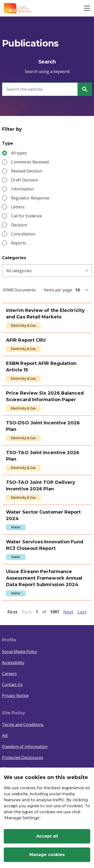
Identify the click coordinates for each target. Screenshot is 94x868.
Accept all (47, 836)
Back (27, 612)
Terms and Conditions (23, 725)
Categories (14, 258)
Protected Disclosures (23, 758)
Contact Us (12, 685)
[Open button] (87, 8)
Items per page (58, 290)
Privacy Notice (15, 696)
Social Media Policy (20, 652)
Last (82, 612)
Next (68, 612)
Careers (9, 674)
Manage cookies (47, 855)
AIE (5, 736)
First (12, 612)
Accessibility (13, 663)
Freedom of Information (25, 747)
